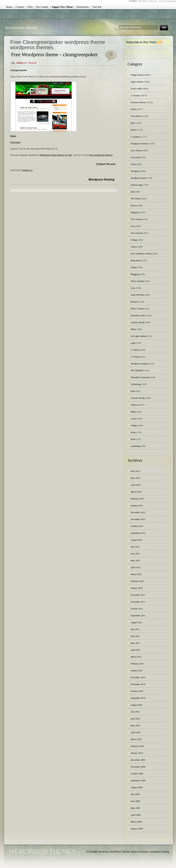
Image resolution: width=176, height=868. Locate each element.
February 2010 (137, 746)
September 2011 (138, 615)
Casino (134, 419)
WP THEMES (137, 370)
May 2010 (135, 725)
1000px (134, 425)
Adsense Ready (138, 322)
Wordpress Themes (139, 144)
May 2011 (135, 643)
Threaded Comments (140, 377)
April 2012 (136, 567)
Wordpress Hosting (101, 180)
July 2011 (135, 629)
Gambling (135, 446)
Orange (134, 240)
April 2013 (136, 485)
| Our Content (41, 7)
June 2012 (135, 554)
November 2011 (138, 602)
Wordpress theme (139, 178)
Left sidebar (136, 116)
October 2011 (137, 609)
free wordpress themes (101, 155)
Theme (134, 267)
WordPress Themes (21, 28)
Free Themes (136, 150)
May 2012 (135, 560)
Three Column (137, 309)
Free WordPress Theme (141, 254)
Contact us (27, 170)
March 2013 (136, 492)
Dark (133, 439)
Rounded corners (138, 315)
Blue (133, 123)
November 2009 (138, 767)
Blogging (135, 274)
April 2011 (136, 650)
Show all (32, 63)
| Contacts (19, 7)
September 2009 (138, 780)
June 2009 (135, 801)
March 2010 (136, 739)
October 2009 (137, 774)
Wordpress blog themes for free (56, 155)
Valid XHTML (137, 295)
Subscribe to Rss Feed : (142, 42)
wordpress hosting (160, 852)
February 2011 (137, 664)
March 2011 (136, 657)
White (133, 109)
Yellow (134, 247)
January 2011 (137, 670)
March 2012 (136, 574)
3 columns (135, 137)
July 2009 (135, 794)
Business (135, 302)
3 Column (135, 357)
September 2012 (138, 533)
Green (133, 164)
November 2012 (138, 519)
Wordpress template (140, 364)
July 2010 (135, 712)
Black (133, 130)
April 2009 (136, 815)
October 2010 (137, 691)
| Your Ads (96, 7)
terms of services (140, 852)
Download (15, 142)
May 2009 (135, 808)
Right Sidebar (137, 82)
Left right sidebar (139, 336)
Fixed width (136, 89)
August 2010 (136, 705)
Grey (133, 288)
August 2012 (136, 540)
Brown (134, 205)
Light (133, 343)
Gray (133, 226)
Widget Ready (137, 75)
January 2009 (137, 829)
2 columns (135, 95)
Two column (136, 219)
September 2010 (138, 698)
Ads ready (135, 157)
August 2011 (136, 622)
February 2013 (137, 499)
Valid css (135, 405)
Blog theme (136, 260)
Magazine (135, 212)
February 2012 (137, 581)
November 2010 (138, 684)
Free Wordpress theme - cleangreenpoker (54, 54)
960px (133, 412)
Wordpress (135, 171)
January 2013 (137, 505)
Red (132, 192)
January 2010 (137, 753)
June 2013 (135, 471)
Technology (136, 384)
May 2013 (135, 478)
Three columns (137, 281)
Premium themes (138, 102)
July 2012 (135, 547)
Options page (137, 185)
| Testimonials (82, 7)
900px (133, 329)
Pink (133, 391)
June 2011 (135, 636)
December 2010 (138, 677)
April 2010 (136, 732)
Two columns (137, 233)
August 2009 (136, 787)
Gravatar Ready (138, 398)
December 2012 (138, 512)
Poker (133, 432)
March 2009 (136, 822)
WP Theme (136, 199)
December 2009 (138, 760)
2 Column (135, 350)
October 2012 (137, 526)
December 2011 (138, 595)
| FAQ (29, 7)
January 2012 (137, 588)
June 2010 (135, 719)
